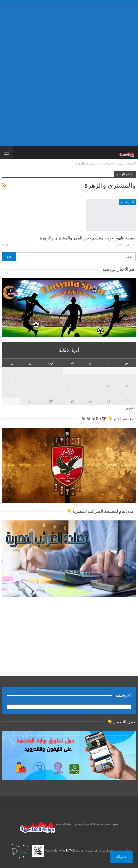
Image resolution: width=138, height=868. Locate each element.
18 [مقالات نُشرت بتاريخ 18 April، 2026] (127, 394)
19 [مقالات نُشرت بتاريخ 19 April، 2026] (108, 394)
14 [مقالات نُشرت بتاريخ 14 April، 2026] (72, 386)
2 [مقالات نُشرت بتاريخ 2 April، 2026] (30, 371)
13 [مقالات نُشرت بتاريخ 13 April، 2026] (90, 386)
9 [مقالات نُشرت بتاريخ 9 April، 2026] (30, 378)
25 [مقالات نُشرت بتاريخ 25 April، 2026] (127, 401)
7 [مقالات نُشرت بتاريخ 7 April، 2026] (72, 378)
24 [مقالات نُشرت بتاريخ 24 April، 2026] (11, 394)
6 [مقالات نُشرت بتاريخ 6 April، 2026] (90, 378)
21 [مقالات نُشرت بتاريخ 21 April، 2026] (72, 394)
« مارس (131, 408)
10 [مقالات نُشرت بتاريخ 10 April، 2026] (11, 378)
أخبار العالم (127, 202)
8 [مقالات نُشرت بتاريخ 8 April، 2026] (51, 378)
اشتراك (122, 857)
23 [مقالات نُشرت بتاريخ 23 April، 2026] (30, 394)
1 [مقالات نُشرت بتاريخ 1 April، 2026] (51, 371)
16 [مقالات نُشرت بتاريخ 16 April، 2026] (30, 386)
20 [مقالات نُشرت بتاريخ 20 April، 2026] (90, 394)
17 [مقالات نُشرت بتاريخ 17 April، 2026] (11, 386)
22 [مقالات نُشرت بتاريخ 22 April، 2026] (51, 394)
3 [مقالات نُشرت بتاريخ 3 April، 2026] (11, 371)
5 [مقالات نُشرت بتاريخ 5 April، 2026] (108, 378)
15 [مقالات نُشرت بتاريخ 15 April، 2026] (51, 386)
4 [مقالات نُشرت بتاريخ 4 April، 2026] (127, 378)
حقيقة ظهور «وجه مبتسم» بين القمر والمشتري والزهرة (88, 238)
